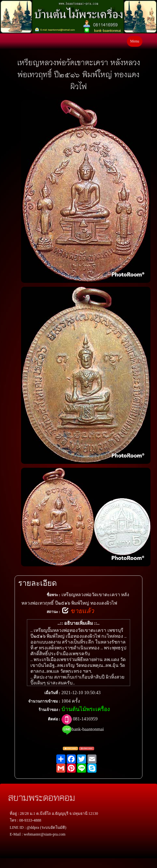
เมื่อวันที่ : (52, 693)
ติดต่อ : (54, 719)
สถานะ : (53, 612)
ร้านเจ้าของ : (49, 710)
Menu (135, 41)
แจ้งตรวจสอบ (70, 749)
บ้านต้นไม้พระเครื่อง (86, 709)
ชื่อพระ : (53, 595)
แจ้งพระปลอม (87, 749)
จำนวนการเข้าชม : (44, 701)
